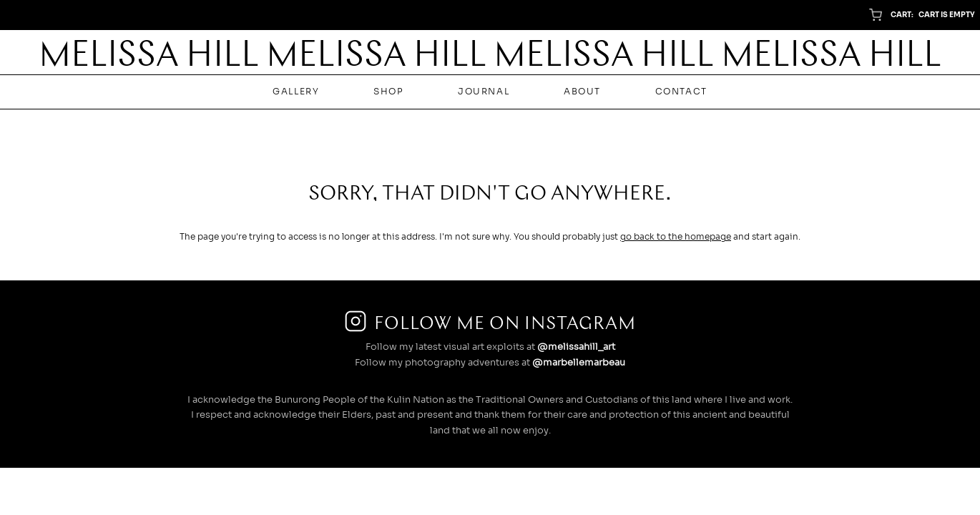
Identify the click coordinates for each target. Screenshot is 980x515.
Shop (388, 92)
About (582, 92)
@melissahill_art (576, 347)
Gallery (296, 92)
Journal (484, 92)
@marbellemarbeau (579, 363)
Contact (681, 92)
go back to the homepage (676, 236)
